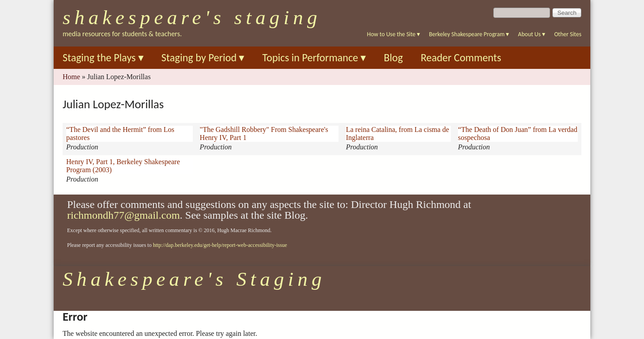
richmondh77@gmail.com (123, 215)
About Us (532, 34)
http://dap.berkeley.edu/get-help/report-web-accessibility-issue (220, 245)
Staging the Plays (103, 57)
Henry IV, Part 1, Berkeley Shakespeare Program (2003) (123, 166)
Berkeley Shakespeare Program (469, 34)
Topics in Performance (314, 57)
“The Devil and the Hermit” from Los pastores (120, 133)
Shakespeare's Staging (192, 17)
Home (71, 77)
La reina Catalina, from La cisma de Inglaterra (397, 133)
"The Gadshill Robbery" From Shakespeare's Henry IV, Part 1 (264, 133)
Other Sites (568, 34)
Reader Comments (461, 57)
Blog (393, 57)
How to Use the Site (394, 34)
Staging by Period (203, 57)
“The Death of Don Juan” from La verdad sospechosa (518, 133)
